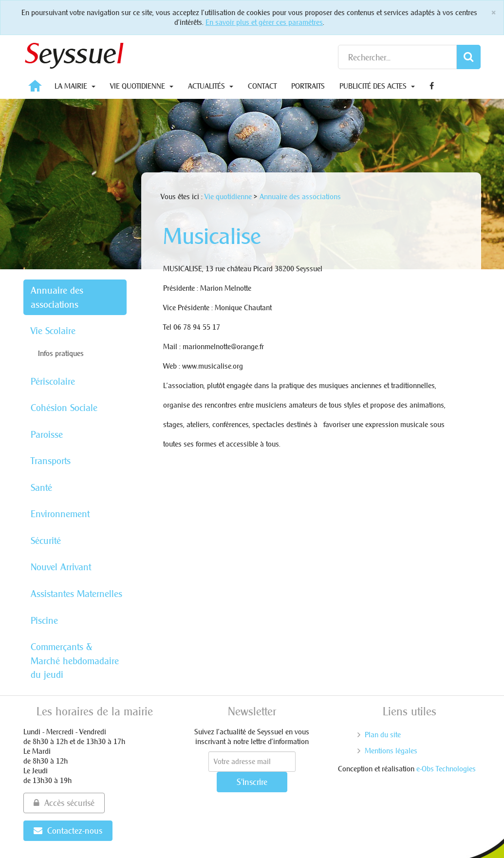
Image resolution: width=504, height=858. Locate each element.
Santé (41, 487)
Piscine (44, 620)
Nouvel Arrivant (61, 567)
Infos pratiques (61, 353)
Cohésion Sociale (64, 408)
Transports (51, 461)
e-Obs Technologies (446, 769)
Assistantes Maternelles (76, 594)
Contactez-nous (68, 830)
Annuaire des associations (57, 297)
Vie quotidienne (142, 86)
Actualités (211, 86)
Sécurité (46, 541)
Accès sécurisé (64, 803)
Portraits (308, 86)
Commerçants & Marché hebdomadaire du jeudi (75, 661)
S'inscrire (252, 782)
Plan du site (383, 735)
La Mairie (75, 86)
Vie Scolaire (53, 331)
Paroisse (47, 434)
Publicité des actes (377, 86)
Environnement (60, 514)
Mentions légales (391, 751)
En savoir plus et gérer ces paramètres (264, 22)
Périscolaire (53, 381)
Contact (262, 86)
